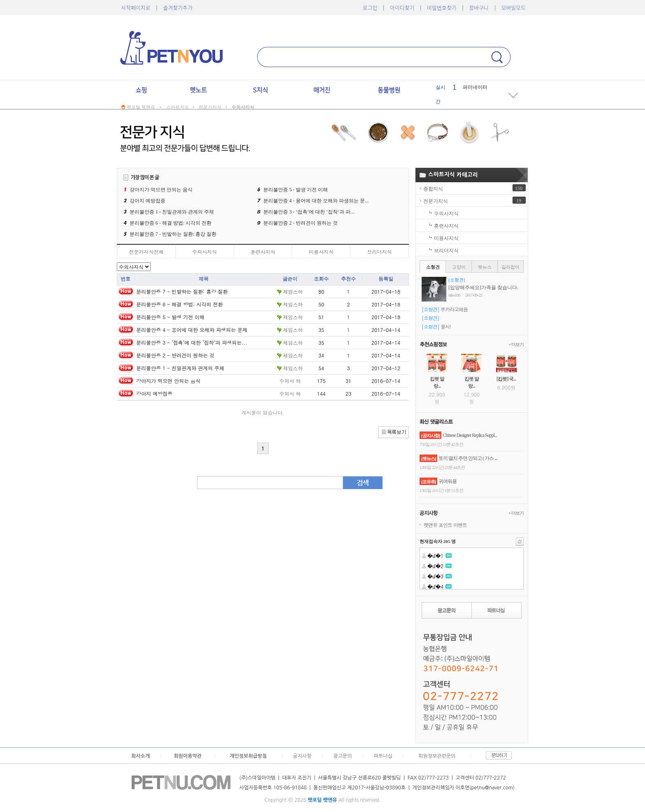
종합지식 (433, 189)
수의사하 (290, 381)
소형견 (433, 267)
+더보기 (516, 344)
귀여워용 (448, 481)
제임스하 (290, 291)
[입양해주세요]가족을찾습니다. (483, 288)
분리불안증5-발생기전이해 (296, 190)
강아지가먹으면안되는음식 (161, 190)
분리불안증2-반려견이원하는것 (300, 223)
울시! (446, 326)
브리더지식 (380, 252)
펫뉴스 (485, 267)
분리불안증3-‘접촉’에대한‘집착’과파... (309, 212)
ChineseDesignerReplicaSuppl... (470, 435)
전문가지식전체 (146, 252)
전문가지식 (436, 201)
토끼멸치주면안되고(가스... (468, 458)
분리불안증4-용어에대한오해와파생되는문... (316, 201)
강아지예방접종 (147, 201)
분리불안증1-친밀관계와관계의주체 (172, 212)
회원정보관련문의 (437, 756)
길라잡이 (510, 267)
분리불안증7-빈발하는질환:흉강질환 (173, 234)
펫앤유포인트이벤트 (445, 525)
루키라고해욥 (454, 309)
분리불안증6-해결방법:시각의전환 (171, 223)
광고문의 (342, 756)
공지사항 (302, 756)
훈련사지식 (263, 252)
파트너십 (383, 756)
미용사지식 (321, 252)
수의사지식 (204, 252)
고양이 (459, 267)
